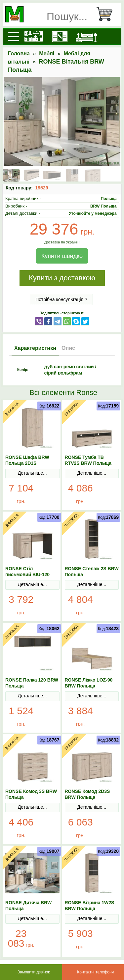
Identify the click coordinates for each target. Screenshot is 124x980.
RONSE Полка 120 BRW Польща (32, 683)
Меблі (47, 54)
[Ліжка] (86, 37)
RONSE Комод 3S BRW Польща (31, 794)
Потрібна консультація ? (61, 299)
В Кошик (48, 494)
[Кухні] (33, 37)
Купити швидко (62, 256)
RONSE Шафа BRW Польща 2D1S (27, 460)
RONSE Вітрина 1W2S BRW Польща (90, 906)
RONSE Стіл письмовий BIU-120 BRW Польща (27, 574)
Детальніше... (32, 473)
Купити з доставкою (62, 278)
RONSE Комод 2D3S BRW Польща (87, 794)
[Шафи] (60, 37)
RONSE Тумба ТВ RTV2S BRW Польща (88, 460)
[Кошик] (107, 14)
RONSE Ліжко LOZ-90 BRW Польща (89, 683)
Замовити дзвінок (34, 972)
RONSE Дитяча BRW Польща (28, 906)
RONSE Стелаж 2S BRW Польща (92, 572)
